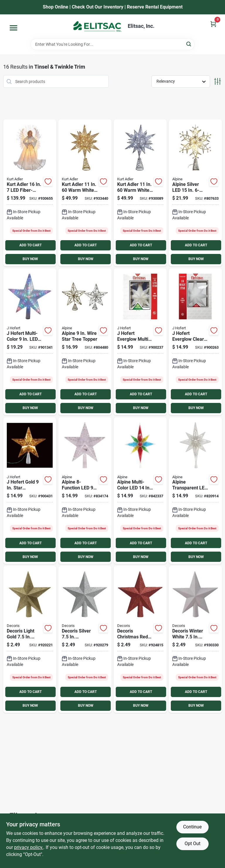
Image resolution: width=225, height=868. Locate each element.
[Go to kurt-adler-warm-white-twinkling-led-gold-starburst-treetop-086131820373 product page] (85, 193)
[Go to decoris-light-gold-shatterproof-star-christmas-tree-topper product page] (30, 639)
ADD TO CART (30, 245)
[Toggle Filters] (218, 81)
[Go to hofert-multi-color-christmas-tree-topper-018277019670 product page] (30, 342)
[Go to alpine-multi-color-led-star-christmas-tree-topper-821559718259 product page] (140, 491)
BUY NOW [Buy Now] (30, 259)
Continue (192, 827)
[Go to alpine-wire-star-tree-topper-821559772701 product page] (85, 342)
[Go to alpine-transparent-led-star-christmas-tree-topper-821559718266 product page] (195, 491)
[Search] (189, 44)
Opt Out (192, 844)
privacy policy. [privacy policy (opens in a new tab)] (29, 847)
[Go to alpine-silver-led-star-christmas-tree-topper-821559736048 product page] (195, 193)
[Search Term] (112, 44)
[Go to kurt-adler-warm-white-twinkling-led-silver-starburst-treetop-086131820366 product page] (140, 193)
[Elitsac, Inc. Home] (97, 26)
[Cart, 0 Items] (213, 24)
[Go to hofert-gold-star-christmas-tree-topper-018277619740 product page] (30, 491)
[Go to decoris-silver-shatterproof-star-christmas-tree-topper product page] (85, 639)
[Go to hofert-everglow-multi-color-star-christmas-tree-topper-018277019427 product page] (140, 342)
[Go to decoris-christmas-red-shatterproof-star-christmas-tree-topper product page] (140, 639)
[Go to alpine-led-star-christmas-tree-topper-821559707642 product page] (85, 491)
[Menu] (13, 28)
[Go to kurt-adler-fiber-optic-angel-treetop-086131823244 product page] (30, 193)
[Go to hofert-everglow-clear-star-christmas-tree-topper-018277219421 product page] (195, 342)
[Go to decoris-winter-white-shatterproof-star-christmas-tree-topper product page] (195, 639)
